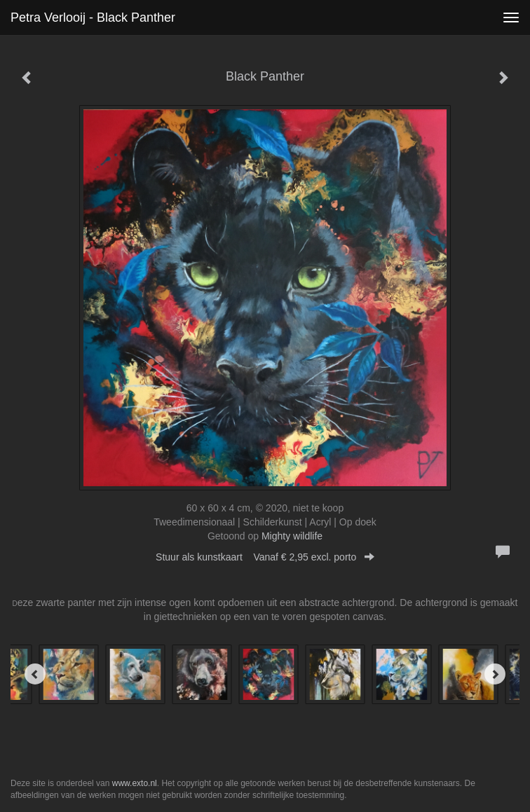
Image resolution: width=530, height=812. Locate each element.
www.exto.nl (135, 783)
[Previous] (35, 674)
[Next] (495, 674)
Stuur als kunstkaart (265, 557)
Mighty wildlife (292, 536)
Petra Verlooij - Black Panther (93, 18)
